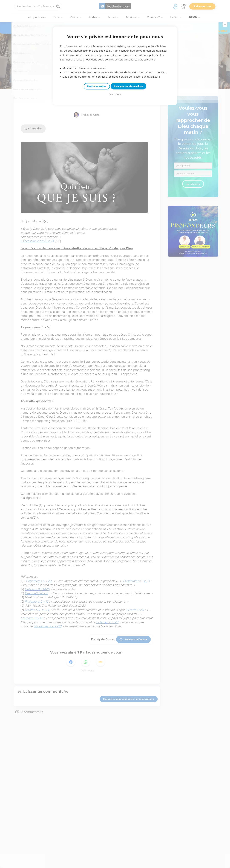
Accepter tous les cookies (128, 86)
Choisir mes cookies (97, 86)
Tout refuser (115, 94)
